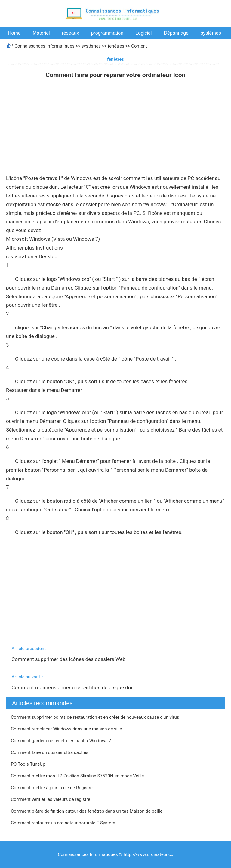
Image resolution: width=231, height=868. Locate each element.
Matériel (41, 33)
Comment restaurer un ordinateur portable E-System (64, 823)
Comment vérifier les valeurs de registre (51, 799)
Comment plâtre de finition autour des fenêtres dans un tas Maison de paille (87, 811)
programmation (107, 33)
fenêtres (116, 46)
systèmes (211, 33)
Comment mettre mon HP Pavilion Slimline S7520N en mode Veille (78, 776)
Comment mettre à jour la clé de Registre (52, 788)
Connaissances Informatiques (44, 46)
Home (14, 33)
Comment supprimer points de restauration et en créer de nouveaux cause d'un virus (95, 717)
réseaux (71, 33)
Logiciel (143, 33)
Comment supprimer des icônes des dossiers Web (69, 659)
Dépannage (176, 33)
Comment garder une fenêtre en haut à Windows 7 (62, 741)
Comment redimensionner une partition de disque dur (73, 687)
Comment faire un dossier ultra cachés (50, 752)
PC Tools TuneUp (29, 764)
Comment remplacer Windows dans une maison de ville (67, 729)
